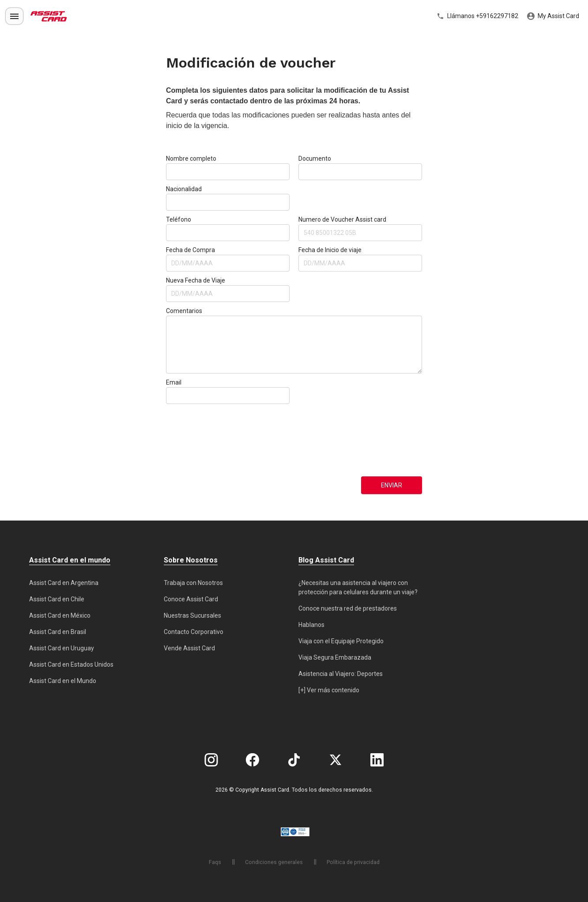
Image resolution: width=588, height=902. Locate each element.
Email (174, 382)
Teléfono (179, 219)
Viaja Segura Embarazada (335, 657)
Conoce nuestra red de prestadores (348, 608)
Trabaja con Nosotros (193, 583)
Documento (315, 159)
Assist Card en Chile (57, 599)
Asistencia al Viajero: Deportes (341, 674)
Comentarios (184, 311)
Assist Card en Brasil (58, 632)
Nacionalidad (184, 189)
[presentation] (202, 440)
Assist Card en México (60, 615)
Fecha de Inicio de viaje (330, 250)
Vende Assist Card (189, 648)
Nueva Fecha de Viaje (196, 280)
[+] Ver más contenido (329, 690)
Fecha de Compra (190, 250)
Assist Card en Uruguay (62, 648)
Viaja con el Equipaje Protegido (341, 641)
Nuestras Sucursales (192, 615)
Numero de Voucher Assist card (342, 219)
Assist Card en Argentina (64, 583)
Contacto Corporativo (194, 632)
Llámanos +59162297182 (477, 16)
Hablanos (311, 625)
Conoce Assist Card (191, 599)
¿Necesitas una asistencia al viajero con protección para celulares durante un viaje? (358, 587)
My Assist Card (553, 16)
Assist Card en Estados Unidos (71, 664)
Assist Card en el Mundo (63, 681)
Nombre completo (191, 159)
